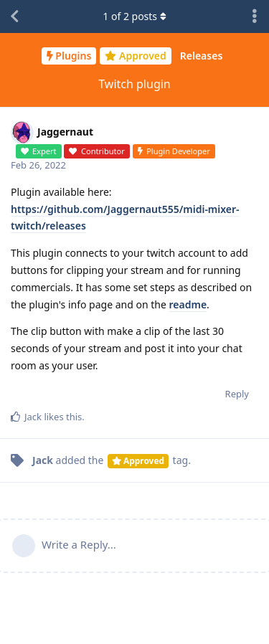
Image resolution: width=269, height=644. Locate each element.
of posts (134, 16)
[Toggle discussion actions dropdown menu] (255, 16)
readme (188, 304)
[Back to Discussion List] (14, 16)
